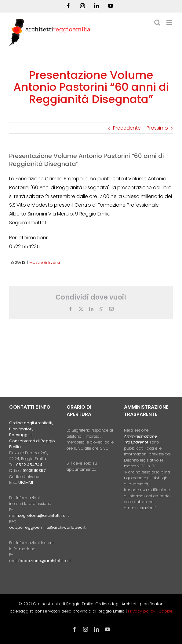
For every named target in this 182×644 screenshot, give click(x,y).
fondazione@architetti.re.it (45, 561)
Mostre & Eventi (45, 262)
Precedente (127, 128)
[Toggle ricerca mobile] (157, 22)
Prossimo (157, 128)
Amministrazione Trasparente (140, 439)
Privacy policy (142, 611)
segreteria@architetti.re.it (43, 515)
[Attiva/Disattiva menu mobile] (170, 22)
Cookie (166, 611)
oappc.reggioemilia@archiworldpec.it (47, 527)
